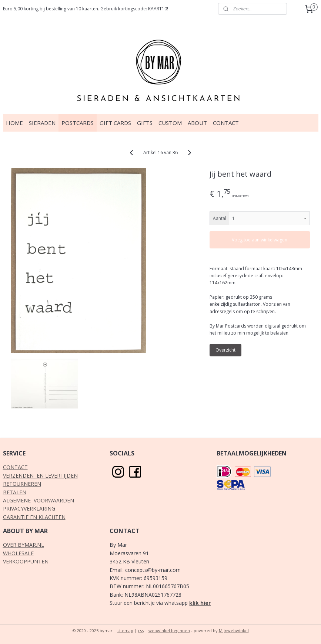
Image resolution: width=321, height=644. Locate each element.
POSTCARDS (78, 123)
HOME (14, 123)
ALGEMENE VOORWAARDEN (39, 500)
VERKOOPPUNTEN (26, 561)
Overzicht (225, 350)
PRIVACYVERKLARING (29, 509)
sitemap (125, 631)
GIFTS (145, 123)
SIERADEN (42, 123)
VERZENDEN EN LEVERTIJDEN (40, 476)
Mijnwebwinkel (234, 631)
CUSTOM (170, 123)
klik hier (200, 603)
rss (141, 631)
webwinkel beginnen (169, 631)
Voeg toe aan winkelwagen (260, 240)
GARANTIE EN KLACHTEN (34, 517)
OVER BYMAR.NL (24, 545)
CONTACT (226, 123)
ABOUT (197, 123)
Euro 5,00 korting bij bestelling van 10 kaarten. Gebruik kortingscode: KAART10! (86, 9)
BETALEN (15, 492)
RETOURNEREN (22, 484)
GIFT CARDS (115, 123)
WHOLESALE (18, 553)
